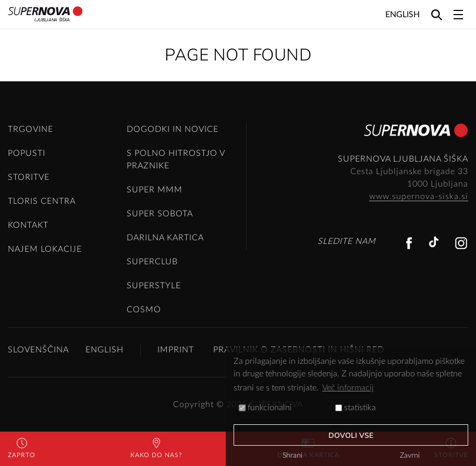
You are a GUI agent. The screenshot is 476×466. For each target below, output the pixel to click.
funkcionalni (265, 408)
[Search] (437, 14)
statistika (356, 408)
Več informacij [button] (348, 388)
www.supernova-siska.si (419, 197)
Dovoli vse (351, 436)
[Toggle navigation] (458, 15)
